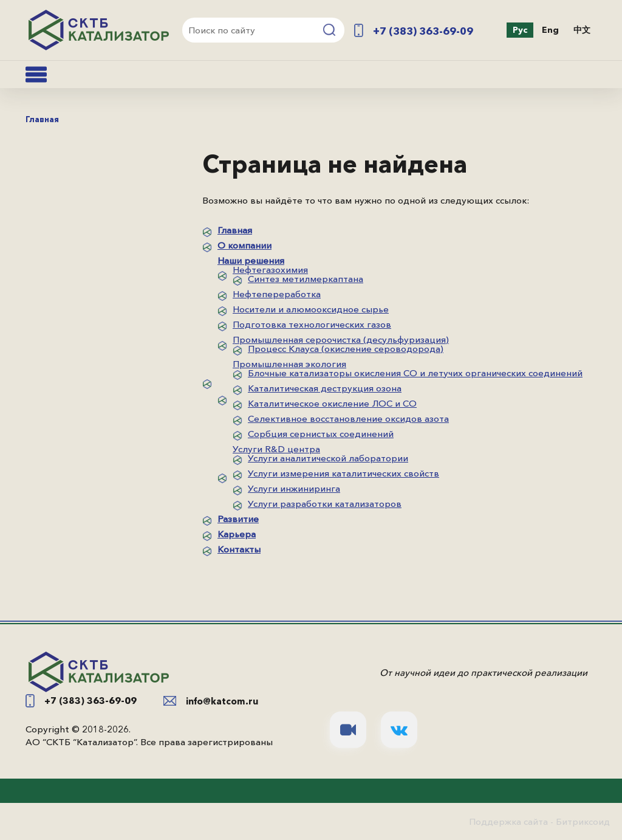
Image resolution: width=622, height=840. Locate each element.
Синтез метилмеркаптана (306, 279)
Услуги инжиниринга (294, 488)
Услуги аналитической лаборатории (328, 458)
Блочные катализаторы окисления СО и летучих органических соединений (415, 373)
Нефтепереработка (277, 294)
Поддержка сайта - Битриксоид (539, 821)
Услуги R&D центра (276, 449)
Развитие (238, 519)
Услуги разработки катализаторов (325, 504)
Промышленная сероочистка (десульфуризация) (341, 339)
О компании (244, 245)
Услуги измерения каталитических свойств (343, 473)
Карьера (237, 534)
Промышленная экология (289, 364)
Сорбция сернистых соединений (321, 434)
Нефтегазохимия (270, 270)
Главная (235, 230)
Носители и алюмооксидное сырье (311, 309)
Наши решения (251, 260)
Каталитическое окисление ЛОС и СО (332, 403)
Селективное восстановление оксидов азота (348, 418)
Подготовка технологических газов (312, 324)
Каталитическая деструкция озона (325, 388)
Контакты (239, 549)
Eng (550, 30)
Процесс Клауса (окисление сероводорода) (346, 349)
